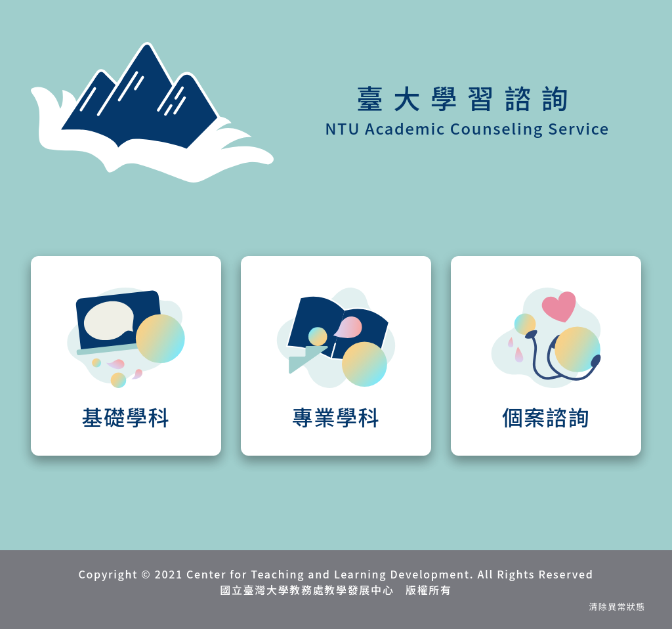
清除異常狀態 (617, 606)
